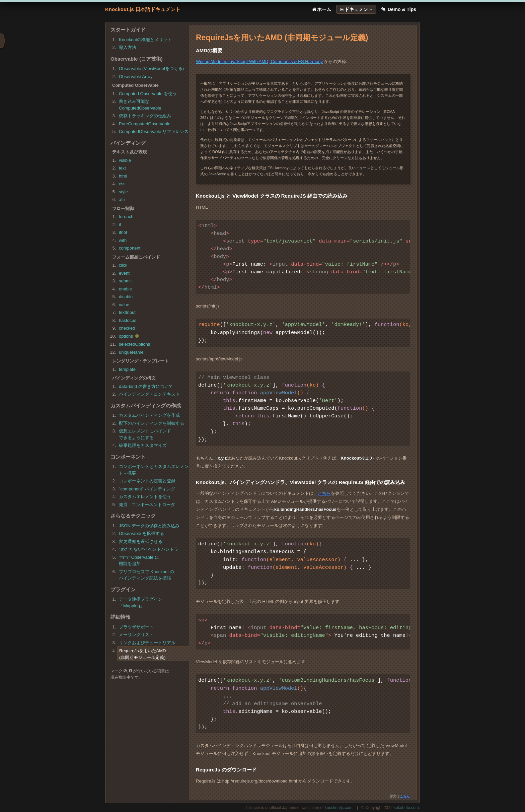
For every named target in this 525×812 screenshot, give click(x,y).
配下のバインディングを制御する (152, 423)
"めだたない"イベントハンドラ (149, 549)
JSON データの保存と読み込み (149, 526)
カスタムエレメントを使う (145, 497)
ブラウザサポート (136, 627)
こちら (324, 493)
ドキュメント (356, 9)
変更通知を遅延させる (141, 542)
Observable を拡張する (141, 533)
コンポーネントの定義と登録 (147, 481)
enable (125, 289)
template (127, 369)
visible (125, 160)
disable (126, 297)
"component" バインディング (147, 489)
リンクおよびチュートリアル (147, 643)
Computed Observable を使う (148, 94)
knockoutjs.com (339, 808)
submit (125, 281)
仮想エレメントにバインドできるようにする (145, 434)
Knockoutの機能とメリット (145, 40)
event (124, 273)
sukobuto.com (406, 808)
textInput (127, 312)
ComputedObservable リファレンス (154, 131)
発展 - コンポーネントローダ (147, 505)
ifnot (123, 232)
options (129, 336)
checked (127, 328)
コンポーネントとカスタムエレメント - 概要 (154, 470)
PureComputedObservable (145, 124)
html (123, 176)
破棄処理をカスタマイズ (143, 445)
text (122, 168)
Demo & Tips (398, 9)
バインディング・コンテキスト (149, 394)
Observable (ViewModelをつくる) (151, 69)
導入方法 (128, 47)
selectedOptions (134, 344)
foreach (126, 217)
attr (122, 199)
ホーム (321, 9)
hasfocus (128, 320)
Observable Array (136, 77)
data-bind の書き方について (146, 386)
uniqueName (131, 352)
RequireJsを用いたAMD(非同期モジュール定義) (142, 654)
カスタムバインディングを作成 (149, 415)
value (124, 305)
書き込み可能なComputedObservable (140, 105)
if (120, 225)
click (123, 265)
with (123, 240)
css (122, 184)
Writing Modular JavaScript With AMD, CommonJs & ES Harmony (259, 61)
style (123, 192)
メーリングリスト (136, 635)
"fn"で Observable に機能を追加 (139, 561)
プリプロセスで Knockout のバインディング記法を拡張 (146, 575)
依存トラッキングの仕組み (145, 116)
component (130, 248)
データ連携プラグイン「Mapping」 (141, 602)
